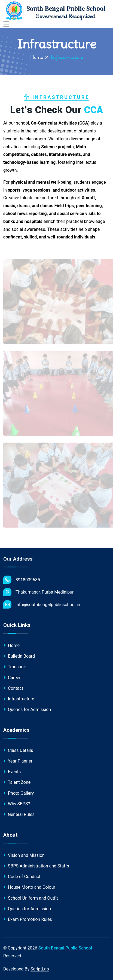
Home (37, 57)
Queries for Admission (27, 710)
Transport (15, 667)
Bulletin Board (19, 656)
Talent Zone (17, 782)
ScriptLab (40, 969)
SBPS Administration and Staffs (36, 866)
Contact (13, 688)
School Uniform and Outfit (31, 898)
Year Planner (18, 761)
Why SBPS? (17, 804)
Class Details (18, 750)
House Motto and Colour (29, 887)
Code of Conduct (22, 877)
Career (12, 678)
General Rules (19, 814)
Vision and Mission (24, 855)
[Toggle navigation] (6, 24)
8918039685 (22, 580)
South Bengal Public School (65, 948)
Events (12, 772)
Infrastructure (19, 699)
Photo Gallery (19, 793)
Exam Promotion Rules (28, 919)
